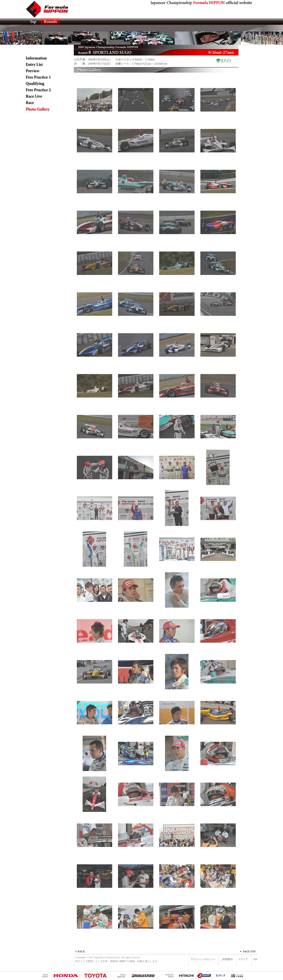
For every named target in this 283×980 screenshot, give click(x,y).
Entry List (43, 65)
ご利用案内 (226, 959)
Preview (43, 71)
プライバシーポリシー (203, 959)
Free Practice (43, 77)
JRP (255, 959)
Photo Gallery (43, 109)
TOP (33, 22)
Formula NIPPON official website (50, 9)
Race (43, 103)
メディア (243, 959)
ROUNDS (50, 22)
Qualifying (43, 84)
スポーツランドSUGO (129, 59)
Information (43, 58)
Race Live (43, 96)
